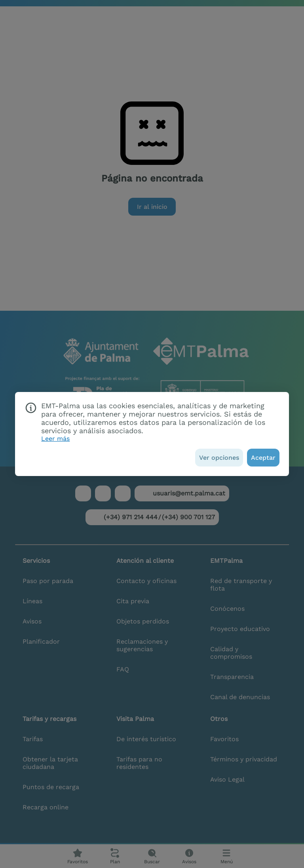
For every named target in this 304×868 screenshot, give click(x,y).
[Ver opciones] (219, 458)
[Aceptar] (263, 458)
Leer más (55, 439)
